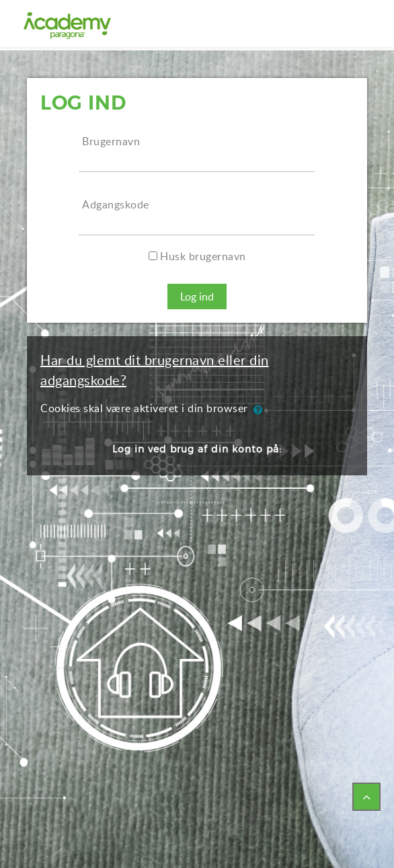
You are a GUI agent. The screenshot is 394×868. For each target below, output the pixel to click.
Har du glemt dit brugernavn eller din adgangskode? (155, 370)
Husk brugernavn (203, 256)
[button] (261, 409)
